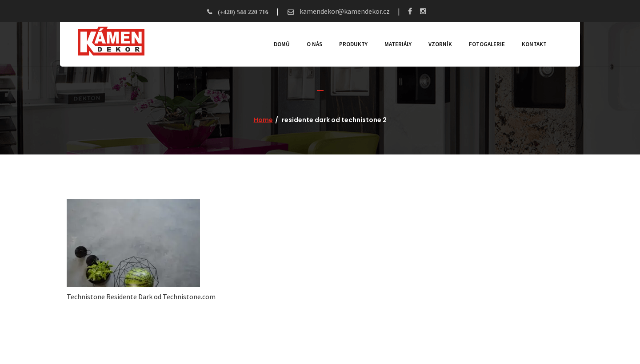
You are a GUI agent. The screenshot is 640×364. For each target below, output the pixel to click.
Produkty (353, 44)
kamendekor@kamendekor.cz (344, 11)
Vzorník (440, 44)
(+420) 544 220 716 (243, 12)
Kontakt (534, 44)
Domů (282, 44)
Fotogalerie (487, 44)
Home (263, 120)
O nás (314, 44)
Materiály (398, 44)
